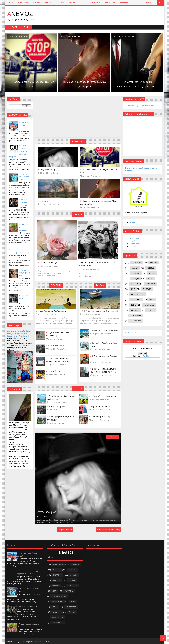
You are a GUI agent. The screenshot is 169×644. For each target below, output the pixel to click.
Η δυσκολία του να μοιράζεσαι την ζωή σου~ (58, 84)
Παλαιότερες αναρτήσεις (108, 530)
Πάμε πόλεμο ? (55, 371)
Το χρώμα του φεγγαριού (29, 624)
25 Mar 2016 (97, 349)
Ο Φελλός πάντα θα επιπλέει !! (24, 298)
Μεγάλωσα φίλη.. (48, 170)
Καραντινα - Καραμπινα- (102, 406)
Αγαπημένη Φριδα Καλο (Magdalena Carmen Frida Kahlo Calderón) (19, 333)
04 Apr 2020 (52, 349)
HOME (10, 3)
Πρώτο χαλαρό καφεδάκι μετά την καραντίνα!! (97, 264)
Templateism (30, 641)
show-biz (134, 284)
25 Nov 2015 (52, 374)
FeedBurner (147, 356)
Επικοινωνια (150, 3)
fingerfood (124, 3)
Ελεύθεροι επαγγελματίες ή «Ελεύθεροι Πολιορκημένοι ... (103, 370)
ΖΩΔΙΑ (133, 305)
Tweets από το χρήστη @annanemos (140, 106)
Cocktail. (150, 310)
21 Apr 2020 (85, 269)
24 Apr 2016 (96, 334)
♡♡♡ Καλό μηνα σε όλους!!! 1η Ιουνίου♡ (100, 311)
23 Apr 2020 (93, 36)
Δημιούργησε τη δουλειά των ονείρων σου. (61, 398)
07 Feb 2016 (96, 375)
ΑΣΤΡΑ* (136, 3)
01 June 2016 (86, 314)
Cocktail (133, 247)
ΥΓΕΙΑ (152, 300)
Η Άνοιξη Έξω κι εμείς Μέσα (103, 396)
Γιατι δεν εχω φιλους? (101, 417)
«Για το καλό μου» (56, 346)
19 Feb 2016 (96, 362)
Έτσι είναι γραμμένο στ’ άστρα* (24, 125)
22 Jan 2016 (52, 365)
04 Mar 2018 (53, 423)
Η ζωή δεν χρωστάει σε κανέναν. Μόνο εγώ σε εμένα (110, 84)
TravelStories (95, 3)
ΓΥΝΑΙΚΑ (37, 3)
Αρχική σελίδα (65, 530)
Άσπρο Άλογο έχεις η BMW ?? (24, 273)
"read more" (112, 437)
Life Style (78, 214)
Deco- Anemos (135, 315)
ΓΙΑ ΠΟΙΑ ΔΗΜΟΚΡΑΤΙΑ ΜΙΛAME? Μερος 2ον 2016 (58, 360)
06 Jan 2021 (44, 173)
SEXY (83, 3)
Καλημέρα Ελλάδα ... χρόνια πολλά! (104, 345)
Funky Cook (110, 3)
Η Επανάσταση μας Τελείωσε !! (104, 357)
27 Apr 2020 (42, 314)
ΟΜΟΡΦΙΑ (147, 289)
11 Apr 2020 (53, 402)
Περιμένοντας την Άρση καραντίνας (58, 334)
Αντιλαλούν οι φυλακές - (28, 606)
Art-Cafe (72, 3)
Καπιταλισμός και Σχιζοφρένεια (52, 311)
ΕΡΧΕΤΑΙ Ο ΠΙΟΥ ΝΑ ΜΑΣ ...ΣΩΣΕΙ (24, 177)
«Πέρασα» (44, 201)
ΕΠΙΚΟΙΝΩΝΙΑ (135, 321)
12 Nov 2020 (44, 204)
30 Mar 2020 (95, 410)
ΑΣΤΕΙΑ (150, 278)
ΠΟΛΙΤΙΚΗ (56, 285)
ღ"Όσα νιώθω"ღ (48, 263)
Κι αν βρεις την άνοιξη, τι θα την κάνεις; (61, 418)
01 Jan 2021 (40, 36)
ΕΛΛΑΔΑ (61, 3)
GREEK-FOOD (136, 300)
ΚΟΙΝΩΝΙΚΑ (23, 3)
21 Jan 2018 (95, 420)
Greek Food (134, 238)
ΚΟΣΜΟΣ (49, 3)
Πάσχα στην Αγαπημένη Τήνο (105, 330)
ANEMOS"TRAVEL (138, 294)
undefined (50, 36)
